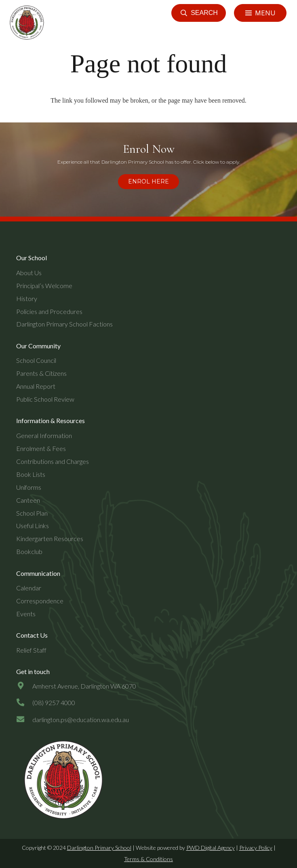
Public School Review (45, 399)
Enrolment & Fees (41, 448)
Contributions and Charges (53, 461)
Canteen (28, 500)
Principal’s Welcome (44, 285)
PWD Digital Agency (211, 848)
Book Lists (31, 474)
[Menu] (260, 13)
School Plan (32, 513)
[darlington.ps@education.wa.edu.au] (24, 720)
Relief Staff (31, 650)
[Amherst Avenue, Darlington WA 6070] (24, 686)
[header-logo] (26, 23)
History (27, 298)
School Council (36, 360)
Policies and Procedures (49, 311)
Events (26, 614)
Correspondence (40, 601)
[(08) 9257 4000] (24, 703)
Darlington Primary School (99, 848)
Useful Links (33, 526)
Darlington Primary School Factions (64, 324)
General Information (44, 435)
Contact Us (32, 635)
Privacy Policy (256, 848)
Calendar (29, 588)
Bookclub (29, 551)
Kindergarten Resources (50, 538)
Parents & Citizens (41, 373)
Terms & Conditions (148, 859)
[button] (199, 13)
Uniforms (29, 487)
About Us (29, 273)
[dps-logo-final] (61, 780)
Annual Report (36, 386)
